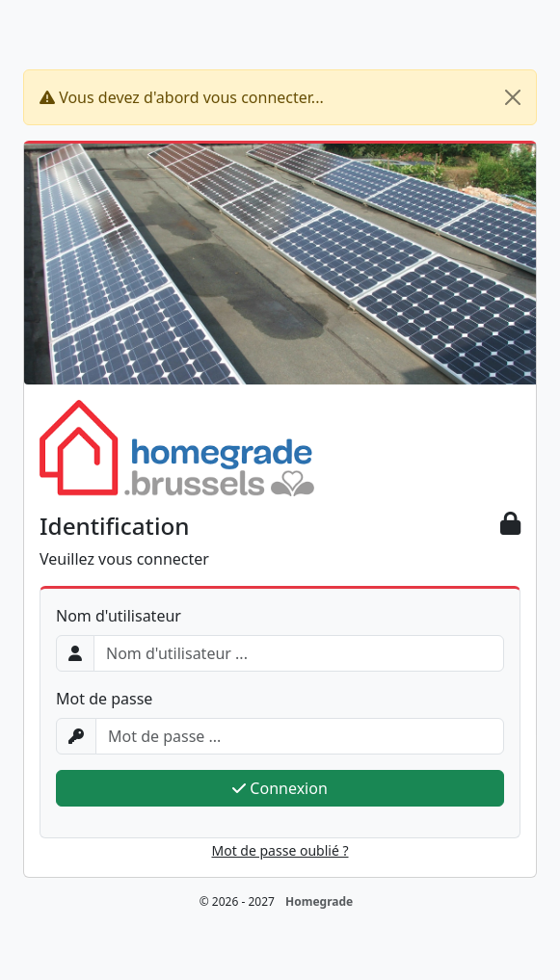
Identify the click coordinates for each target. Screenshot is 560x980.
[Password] (300, 736)
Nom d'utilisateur (119, 616)
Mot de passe (104, 699)
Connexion (280, 788)
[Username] (299, 653)
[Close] (513, 97)
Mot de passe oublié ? (280, 850)
